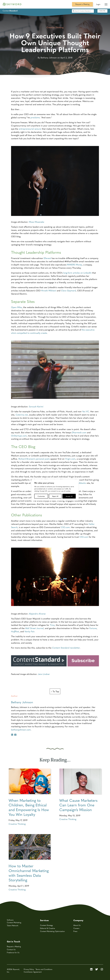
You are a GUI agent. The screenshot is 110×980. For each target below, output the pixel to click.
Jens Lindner (44, 674)
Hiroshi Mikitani (49, 290)
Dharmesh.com (79, 432)
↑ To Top (55, 691)
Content (10, 11)
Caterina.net (22, 415)
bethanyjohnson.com (21, 730)
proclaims (35, 117)
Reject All (55, 496)
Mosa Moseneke (37, 222)
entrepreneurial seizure (30, 129)
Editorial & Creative (47, 928)
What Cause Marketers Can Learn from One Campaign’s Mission (78, 805)
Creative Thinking (17, 824)
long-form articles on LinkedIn (77, 273)
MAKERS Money (75, 264)
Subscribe (102, 11)
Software (10, 920)
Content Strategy (46, 925)
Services (44, 920)
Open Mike (16, 307)
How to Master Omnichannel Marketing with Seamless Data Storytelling (29, 873)
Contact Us (11, 949)
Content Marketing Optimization (52, 931)
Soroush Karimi (36, 406)
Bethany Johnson (22, 702)
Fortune (93, 628)
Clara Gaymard (68, 290)
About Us (77, 925)
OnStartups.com (19, 436)
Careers (76, 928)
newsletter (66, 648)
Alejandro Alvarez (37, 614)
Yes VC (86, 411)
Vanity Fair (29, 631)
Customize (41, 496)
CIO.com (65, 527)
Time (52, 625)
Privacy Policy (29, 969)
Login (98, 4)
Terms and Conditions (44, 969)
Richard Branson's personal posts (34, 459)
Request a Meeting (82, 4)
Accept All (69, 496)
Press (75, 931)
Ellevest (47, 258)
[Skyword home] (12, 4)
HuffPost (15, 631)
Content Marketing (14, 922)
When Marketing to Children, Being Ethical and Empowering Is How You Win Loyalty (29, 807)
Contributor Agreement (33, 972)
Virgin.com (70, 459)
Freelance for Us (13, 952)
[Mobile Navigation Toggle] (106, 4)
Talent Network (13, 925)
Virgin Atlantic (79, 483)
